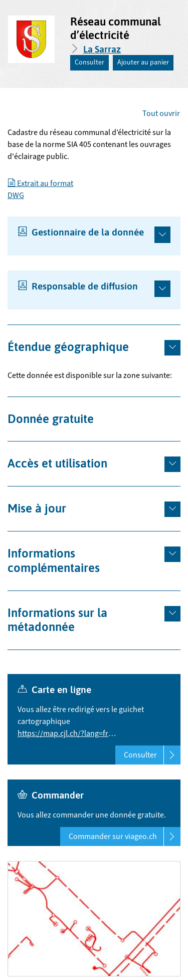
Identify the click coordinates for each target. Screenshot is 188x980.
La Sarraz (102, 49)
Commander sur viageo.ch (124, 836)
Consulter (89, 62)
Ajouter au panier (143, 62)
